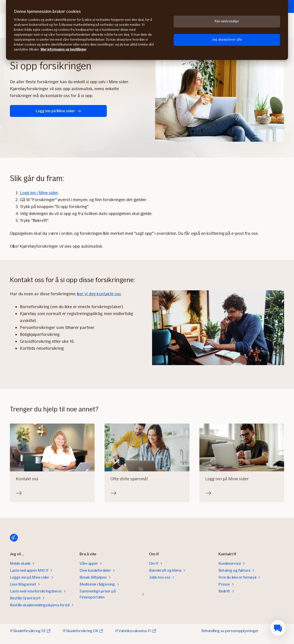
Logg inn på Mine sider (42, 111)
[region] (147, 30)
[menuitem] (278, 628)
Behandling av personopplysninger (230, 631)
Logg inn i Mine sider (39, 193)
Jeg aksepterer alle (227, 40)
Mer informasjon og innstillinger (64, 49)
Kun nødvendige (227, 21)
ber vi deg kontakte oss (99, 294)
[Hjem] (14, 538)
